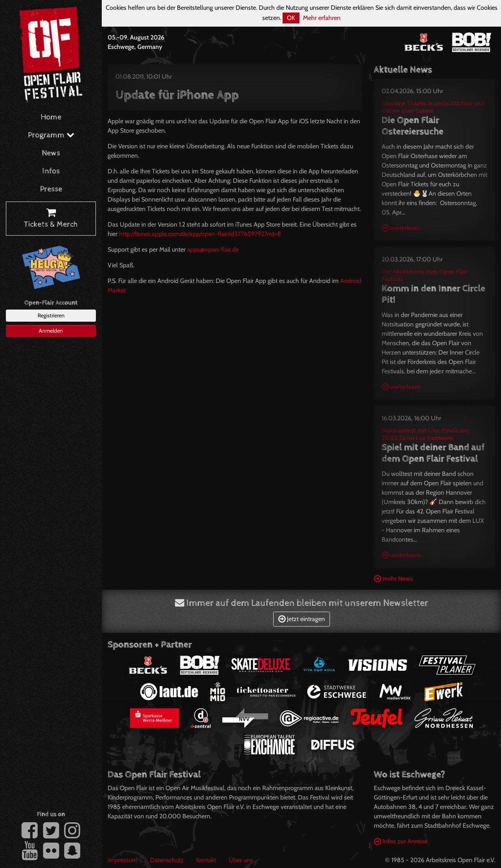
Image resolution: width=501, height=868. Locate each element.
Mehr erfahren (322, 18)
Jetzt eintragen (302, 619)
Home (51, 117)
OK (291, 18)
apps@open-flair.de (213, 249)
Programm (51, 135)
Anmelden (51, 331)
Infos (51, 171)
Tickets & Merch (51, 219)
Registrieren (51, 315)
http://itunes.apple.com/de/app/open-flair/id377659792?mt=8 (200, 234)
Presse (51, 189)
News (51, 153)
